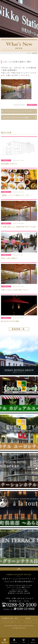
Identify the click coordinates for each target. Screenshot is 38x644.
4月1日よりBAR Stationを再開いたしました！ (20, 117)
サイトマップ (28, 622)
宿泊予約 (5, 642)
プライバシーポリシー (10, 622)
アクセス (14, 642)
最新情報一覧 (18, 329)
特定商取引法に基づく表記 (10, 618)
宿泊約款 (28, 618)
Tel (24, 642)
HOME (29, 53)
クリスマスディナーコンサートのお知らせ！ (21, 111)
